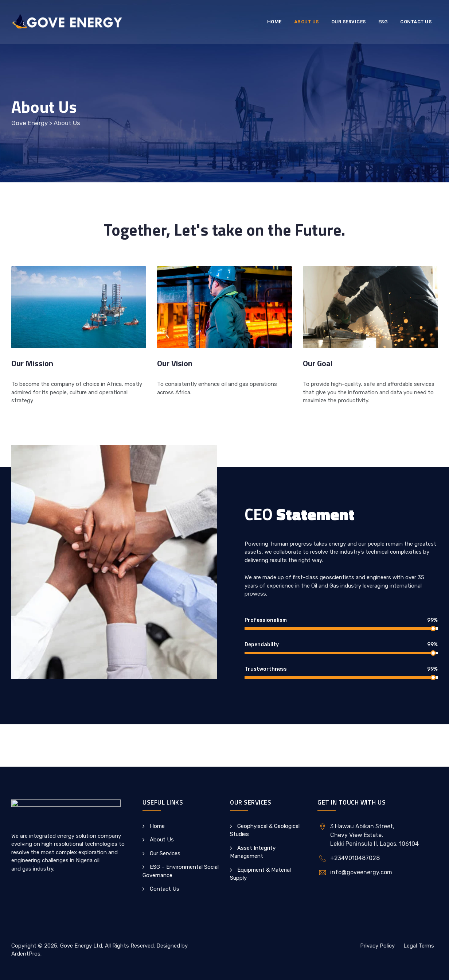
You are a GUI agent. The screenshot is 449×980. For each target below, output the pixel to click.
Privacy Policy (377, 946)
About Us (307, 22)
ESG (383, 22)
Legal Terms (419, 946)
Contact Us (416, 22)
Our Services (349, 22)
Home (274, 22)
